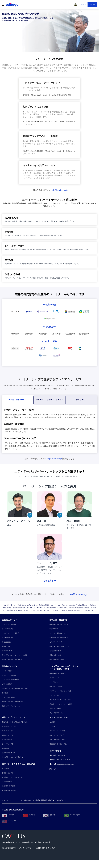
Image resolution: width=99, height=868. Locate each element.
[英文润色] (29, 815)
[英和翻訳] (5, 693)
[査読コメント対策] (8, 735)
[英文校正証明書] (7, 740)
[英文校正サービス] (10, 620)
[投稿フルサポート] (55, 629)
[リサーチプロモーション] (57, 713)
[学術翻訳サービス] (10, 666)
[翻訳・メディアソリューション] (12, 706)
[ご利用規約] (41, 848)
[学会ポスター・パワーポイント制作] (61, 704)
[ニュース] (52, 726)
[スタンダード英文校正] (9, 624)
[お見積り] (93, 5)
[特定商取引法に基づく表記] (58, 744)
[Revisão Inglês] (72, 815)
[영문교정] (49, 815)
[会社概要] (52, 722)
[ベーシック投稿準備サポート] (59, 638)
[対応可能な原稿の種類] (9, 791)
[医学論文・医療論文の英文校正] (12, 660)
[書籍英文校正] (6, 646)
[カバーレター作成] (8, 731)
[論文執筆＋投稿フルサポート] (59, 624)
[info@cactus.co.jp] (60, 190)
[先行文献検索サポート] (57, 651)
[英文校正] (8, 815)
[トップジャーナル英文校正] (11, 633)
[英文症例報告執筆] (55, 655)
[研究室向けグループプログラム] (12, 777)
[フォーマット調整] (8, 744)
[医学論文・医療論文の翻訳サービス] (13, 702)
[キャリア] (51, 848)
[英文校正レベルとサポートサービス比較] (15, 655)
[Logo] (12, 5)
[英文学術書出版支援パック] (58, 673)
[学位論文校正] (6, 642)
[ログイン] (83, 5)
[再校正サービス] (7, 651)
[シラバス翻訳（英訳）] (9, 697)
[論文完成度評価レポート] (10, 753)
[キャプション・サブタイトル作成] (60, 691)
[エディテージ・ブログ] (57, 735)
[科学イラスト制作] (55, 709)
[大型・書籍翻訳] (7, 684)
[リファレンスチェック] (9, 726)
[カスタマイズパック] (56, 642)
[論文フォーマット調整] (57, 660)
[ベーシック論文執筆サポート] (59, 633)
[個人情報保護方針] (9, 848)
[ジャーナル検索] (7, 782)
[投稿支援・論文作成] (58, 620)
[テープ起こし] (54, 682)
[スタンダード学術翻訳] (9, 675)
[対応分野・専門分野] (8, 786)
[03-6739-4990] (65, 760)
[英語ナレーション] (55, 678)
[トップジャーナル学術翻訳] (11, 680)
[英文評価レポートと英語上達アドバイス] (15, 722)
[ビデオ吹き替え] (54, 695)
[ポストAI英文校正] (8, 638)
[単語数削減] (6, 748)
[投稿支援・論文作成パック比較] (59, 646)
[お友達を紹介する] (8, 773)
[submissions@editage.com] (65, 764)
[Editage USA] (9, 821)
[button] (76, 4)
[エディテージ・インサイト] (58, 731)
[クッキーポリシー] (26, 848)
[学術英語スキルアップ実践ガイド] (13, 757)
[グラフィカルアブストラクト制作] (60, 700)
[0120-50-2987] (61, 755)
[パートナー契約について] (57, 740)
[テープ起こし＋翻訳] (56, 687)
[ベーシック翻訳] (7, 671)
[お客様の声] (6, 769)
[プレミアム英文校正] (8, 629)
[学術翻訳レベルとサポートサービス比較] (15, 689)
